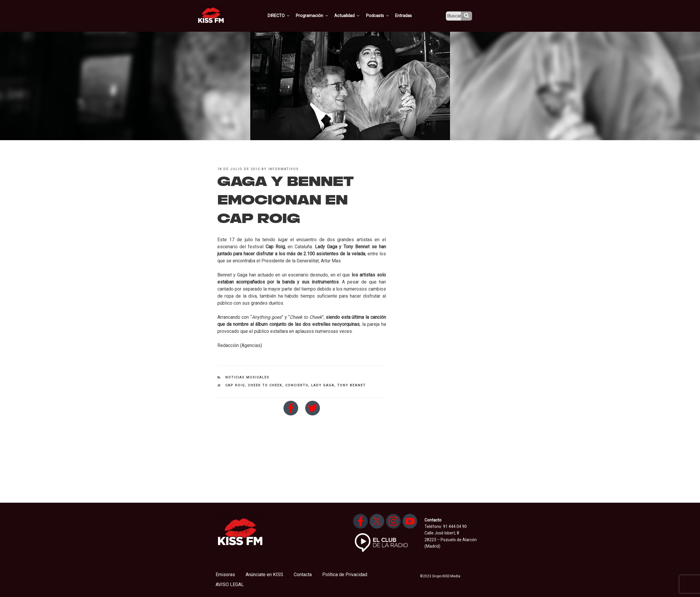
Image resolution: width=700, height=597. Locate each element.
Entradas (408, 16)
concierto (297, 385)
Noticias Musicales (247, 377)
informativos (284, 169)
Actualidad (354, 16)
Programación (320, 16)
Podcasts (383, 16)
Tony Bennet (351, 385)
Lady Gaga (323, 385)
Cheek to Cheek (265, 385)
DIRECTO (287, 16)
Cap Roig (235, 385)
